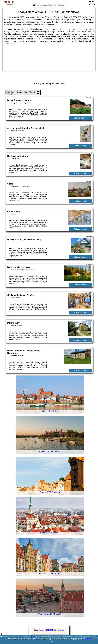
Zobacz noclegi (80, 118)
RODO (87, 639)
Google (34, 637)
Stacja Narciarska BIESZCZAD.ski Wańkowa (49, 630)
